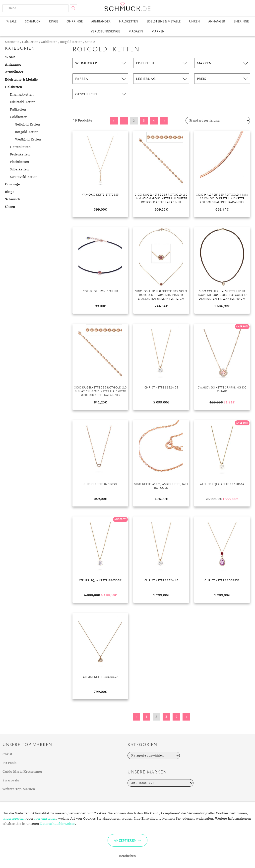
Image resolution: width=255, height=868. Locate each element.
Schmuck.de (127, 7)
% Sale (11, 21)
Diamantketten (22, 95)
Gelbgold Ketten (27, 124)
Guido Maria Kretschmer (22, 772)
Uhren (194, 21)
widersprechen (14, 819)
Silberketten (19, 169)
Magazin (136, 31)
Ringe (53, 21)
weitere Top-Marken (19, 789)
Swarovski (11, 780)
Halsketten (128, 21)
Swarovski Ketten (24, 177)
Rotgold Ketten (71, 42)
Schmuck (33, 21)
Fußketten (18, 110)
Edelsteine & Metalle (163, 21)
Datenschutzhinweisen (58, 824)
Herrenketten (20, 147)
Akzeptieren (125, 840)
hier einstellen (45, 819)
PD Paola (9, 763)
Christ (7, 754)
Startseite (12, 42)
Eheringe (241, 21)
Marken (158, 31)
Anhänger (217, 21)
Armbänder (101, 21)
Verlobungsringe (105, 31)
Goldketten (49, 42)
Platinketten (19, 162)
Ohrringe (75, 21)
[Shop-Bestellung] (218, 121)
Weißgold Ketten (28, 139)
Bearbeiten (127, 856)
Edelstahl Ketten (23, 102)
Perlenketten (20, 154)
